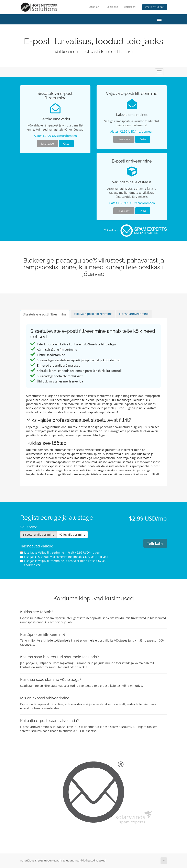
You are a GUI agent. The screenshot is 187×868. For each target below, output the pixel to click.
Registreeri (129, 7)
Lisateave (47, 143)
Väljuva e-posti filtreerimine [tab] (93, 314)
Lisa (60, 552)
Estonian (95, 7)
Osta (66, 143)
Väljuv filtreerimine (72, 535)
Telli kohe (155, 543)
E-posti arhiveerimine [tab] (134, 314)
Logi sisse (112, 7)
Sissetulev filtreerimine (38, 535)
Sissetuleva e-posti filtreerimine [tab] (45, 314)
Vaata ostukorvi (155, 7)
